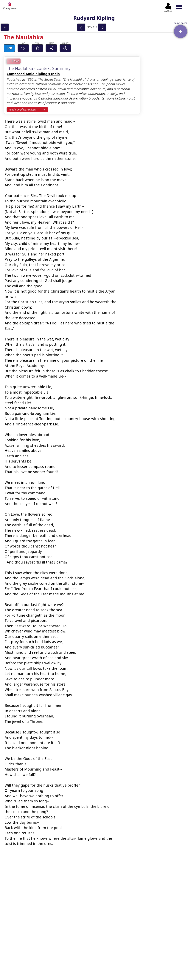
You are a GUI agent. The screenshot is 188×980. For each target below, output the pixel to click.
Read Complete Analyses (23, 109)
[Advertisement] (94, 876)
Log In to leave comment (94, 950)
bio (5, 27)
